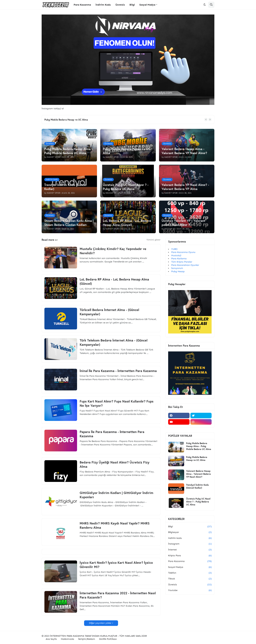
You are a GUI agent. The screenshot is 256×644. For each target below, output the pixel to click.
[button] (205, 5)
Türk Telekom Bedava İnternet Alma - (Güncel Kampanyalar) (114, 342)
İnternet (190, 550)
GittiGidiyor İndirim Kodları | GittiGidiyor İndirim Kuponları (116, 495)
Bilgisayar (190, 532)
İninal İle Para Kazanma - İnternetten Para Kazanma (118, 371)
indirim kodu (190, 538)
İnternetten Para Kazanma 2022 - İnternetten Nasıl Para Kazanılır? (118, 595)
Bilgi (190, 527)
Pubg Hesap (178, 271)
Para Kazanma (190, 561)
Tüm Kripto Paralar (182, 262)
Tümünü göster (153, 240)
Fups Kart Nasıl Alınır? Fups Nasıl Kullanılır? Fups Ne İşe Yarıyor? (117, 403)
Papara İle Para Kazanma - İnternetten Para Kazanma (112, 434)
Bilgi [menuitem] (132, 5)
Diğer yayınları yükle (100, 623)
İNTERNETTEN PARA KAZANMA (67, 636)
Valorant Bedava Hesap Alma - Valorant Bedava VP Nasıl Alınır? (198, 474)
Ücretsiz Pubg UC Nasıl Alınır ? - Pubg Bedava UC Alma (198, 502)
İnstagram (190, 544)
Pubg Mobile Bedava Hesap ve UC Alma (66, 120)
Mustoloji (176, 255)
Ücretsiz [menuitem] (120, 5)
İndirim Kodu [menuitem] (103, 5)
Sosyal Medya (190, 567)
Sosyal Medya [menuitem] (147, 5)
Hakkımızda (68, 639)
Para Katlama (179, 259)
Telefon (190, 573)
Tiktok (190, 579)
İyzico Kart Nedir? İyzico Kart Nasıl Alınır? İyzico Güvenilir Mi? (116, 565)
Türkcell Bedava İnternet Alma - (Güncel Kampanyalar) (109, 312)
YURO (174, 249)
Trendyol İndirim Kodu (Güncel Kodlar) (197, 486)
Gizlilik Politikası (108, 639)
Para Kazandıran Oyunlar (185, 265)
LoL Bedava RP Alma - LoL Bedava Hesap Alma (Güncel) (114, 281)
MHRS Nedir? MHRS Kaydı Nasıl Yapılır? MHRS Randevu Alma (115, 525)
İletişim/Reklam (87, 639)
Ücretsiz (190, 585)
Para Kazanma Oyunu (183, 252)
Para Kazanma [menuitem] (82, 5)
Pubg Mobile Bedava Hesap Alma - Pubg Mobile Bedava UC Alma (199, 446)
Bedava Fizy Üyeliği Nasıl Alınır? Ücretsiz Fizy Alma (115, 464)
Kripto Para (190, 556)
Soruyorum (177, 268)
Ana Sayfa (51, 639)
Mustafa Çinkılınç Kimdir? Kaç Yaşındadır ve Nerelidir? (113, 251)
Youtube (190, 590)
